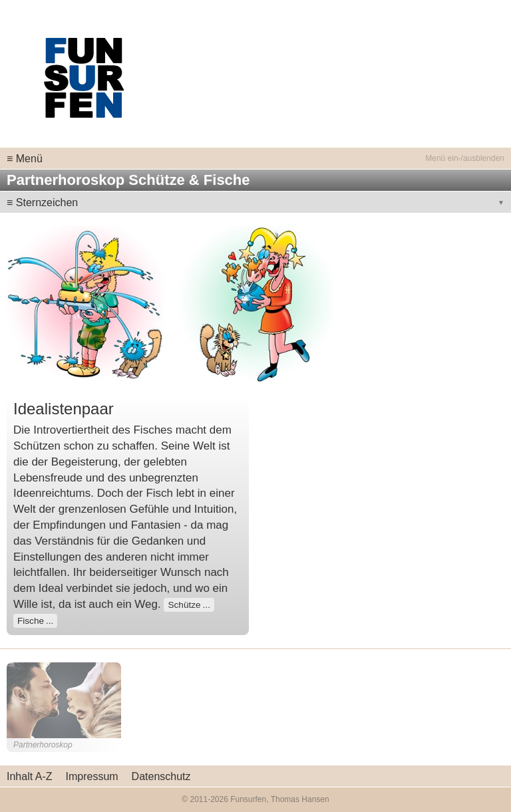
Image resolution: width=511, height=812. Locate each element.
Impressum (91, 776)
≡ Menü (25, 159)
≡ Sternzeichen (42, 203)
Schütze (184, 605)
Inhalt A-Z (29, 776)
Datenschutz (161, 776)
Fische (31, 621)
